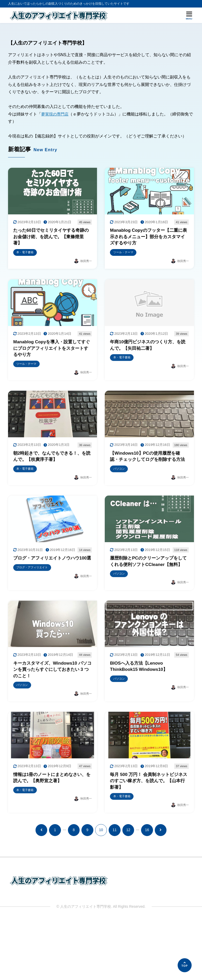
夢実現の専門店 (56, 114)
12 (128, 890)
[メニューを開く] (189, 16)
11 (114, 890)
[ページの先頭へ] (185, 965)
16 (147, 890)
